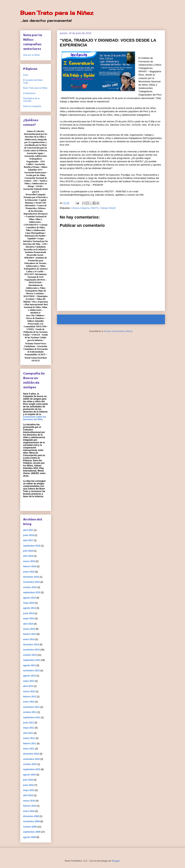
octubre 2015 (30, 587)
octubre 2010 (30, 764)
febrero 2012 (30, 697)
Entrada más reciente (73, 319)
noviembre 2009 (32, 821)
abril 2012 (28, 686)
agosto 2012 (29, 676)
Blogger (116, 861)
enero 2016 (29, 572)
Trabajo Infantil (108, 208)
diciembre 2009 (31, 816)
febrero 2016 (30, 566)
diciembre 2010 (31, 754)
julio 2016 (28, 551)
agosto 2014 (29, 608)
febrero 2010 (30, 806)
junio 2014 (29, 613)
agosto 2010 (29, 775)
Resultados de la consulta (31, 100)
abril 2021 (28, 530)
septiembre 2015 (32, 592)
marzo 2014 (29, 629)
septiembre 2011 (32, 717)
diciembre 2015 (31, 577)
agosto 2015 (29, 598)
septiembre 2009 (32, 832)
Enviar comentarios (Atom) (118, 331)
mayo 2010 (29, 790)
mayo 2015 (29, 603)
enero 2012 (29, 702)
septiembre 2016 (32, 546)
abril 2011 (28, 733)
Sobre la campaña (32, 106)
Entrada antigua (152, 319)
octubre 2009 (30, 827)
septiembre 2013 (32, 660)
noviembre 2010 (32, 759)
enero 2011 (29, 749)
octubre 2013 (30, 655)
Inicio (114, 319)
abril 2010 (28, 795)
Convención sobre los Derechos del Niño (35, 418)
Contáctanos (29, 93)
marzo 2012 (29, 691)
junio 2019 (29, 535)
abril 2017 (28, 540)
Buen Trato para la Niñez (57, 13)
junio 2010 (29, 785)
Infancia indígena (80, 208)
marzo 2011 (29, 738)
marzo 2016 (29, 561)
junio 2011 (29, 723)
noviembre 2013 (32, 650)
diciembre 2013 (31, 645)
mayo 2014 (29, 619)
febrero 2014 (30, 634)
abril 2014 (28, 624)
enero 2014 (29, 639)
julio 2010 (28, 780)
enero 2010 (29, 811)
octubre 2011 (30, 712)
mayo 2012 (29, 681)
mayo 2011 (29, 728)
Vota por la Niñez (32, 55)
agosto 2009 (29, 837)
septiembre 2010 (32, 769)
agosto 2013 (29, 665)
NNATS (95, 208)
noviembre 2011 (32, 707)
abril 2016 (28, 556)
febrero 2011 (30, 744)
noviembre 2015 (32, 582)
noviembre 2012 (32, 671)
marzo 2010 (29, 801)
